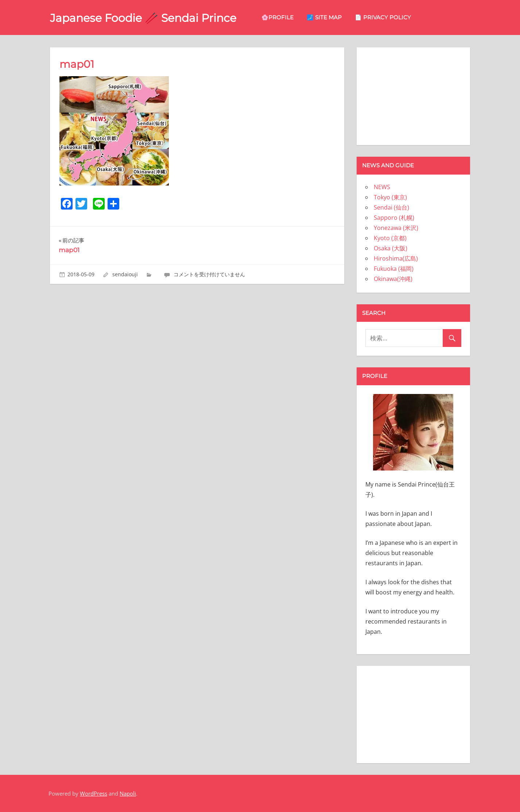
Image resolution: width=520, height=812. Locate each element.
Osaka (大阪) (391, 248)
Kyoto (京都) (390, 238)
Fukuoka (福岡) (394, 269)
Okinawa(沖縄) (393, 279)
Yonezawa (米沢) (396, 228)
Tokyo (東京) (390, 197)
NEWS (382, 187)
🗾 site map (337, 17)
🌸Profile (291, 17)
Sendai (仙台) (391, 207)
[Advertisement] (413, 95)
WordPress (94, 793)
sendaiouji (125, 274)
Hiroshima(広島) (396, 258)
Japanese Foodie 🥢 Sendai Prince (150, 18)
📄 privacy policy (396, 17)
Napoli (128, 793)
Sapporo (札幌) (394, 218)
